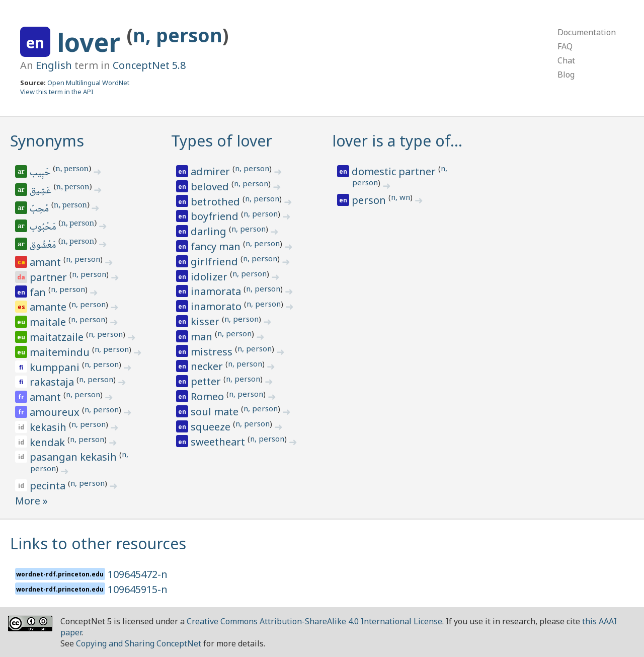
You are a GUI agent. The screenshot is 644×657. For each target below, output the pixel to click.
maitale (49, 322)
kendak (49, 442)
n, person (178, 35)
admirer (212, 171)
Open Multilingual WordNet (88, 83)
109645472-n (138, 574)
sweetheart (219, 442)
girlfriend (216, 262)
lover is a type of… (397, 141)
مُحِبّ (40, 209)
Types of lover (222, 141)
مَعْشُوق (44, 246)
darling (210, 231)
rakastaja (53, 382)
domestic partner (395, 171)
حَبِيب (41, 173)
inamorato (217, 306)
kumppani (56, 367)
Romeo (209, 396)
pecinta (49, 486)
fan (39, 292)
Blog (566, 75)
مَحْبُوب (44, 228)
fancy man (217, 246)
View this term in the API (57, 92)
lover (92, 42)
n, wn (400, 197)
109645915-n (138, 589)
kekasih (49, 427)
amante (49, 307)
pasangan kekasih (74, 457)
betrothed (217, 202)
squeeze (212, 427)
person (370, 200)
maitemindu (61, 352)
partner (50, 277)
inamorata (217, 291)
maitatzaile (58, 337)
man (203, 337)
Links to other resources (98, 543)
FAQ (565, 46)
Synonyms (47, 141)
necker (208, 366)
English (54, 65)
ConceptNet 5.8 (149, 65)
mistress (213, 352)
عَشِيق (41, 191)
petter (207, 381)
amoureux (56, 412)
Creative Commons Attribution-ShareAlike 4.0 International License (314, 621)
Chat (566, 60)
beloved (211, 187)
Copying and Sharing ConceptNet (139, 643)
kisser (206, 321)
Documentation (587, 32)
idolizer (210, 277)
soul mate (216, 412)
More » (31, 501)
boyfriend (216, 216)
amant (47, 262)
